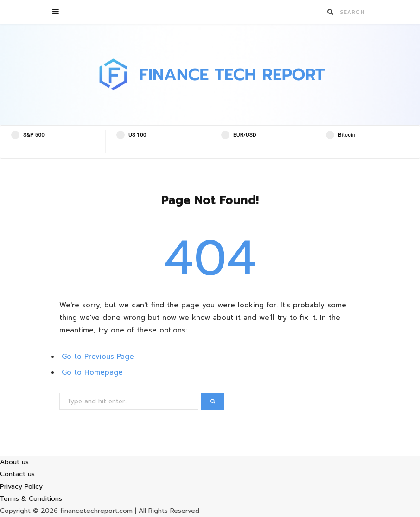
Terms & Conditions (31, 499)
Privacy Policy (21, 487)
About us (14, 462)
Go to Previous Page (98, 357)
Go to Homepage (92, 372)
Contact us (17, 474)
